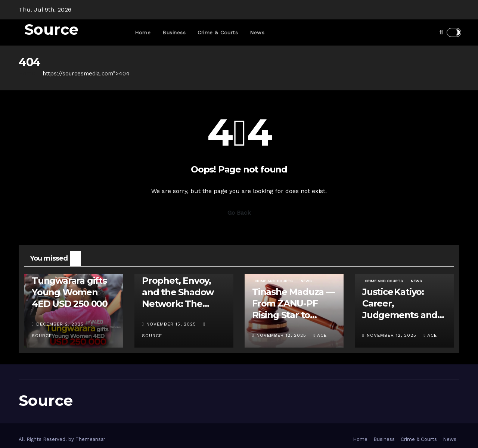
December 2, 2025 (61, 324)
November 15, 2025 (172, 324)
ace (320, 335)
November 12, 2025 (282, 335)
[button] (441, 32)
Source (51, 29)
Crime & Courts (218, 32)
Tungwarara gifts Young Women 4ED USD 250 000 (70, 292)
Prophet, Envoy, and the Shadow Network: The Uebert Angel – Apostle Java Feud (182, 304)
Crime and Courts (273, 281)
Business (174, 32)
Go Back (239, 213)
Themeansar (90, 439)
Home (143, 32)
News (257, 32)
